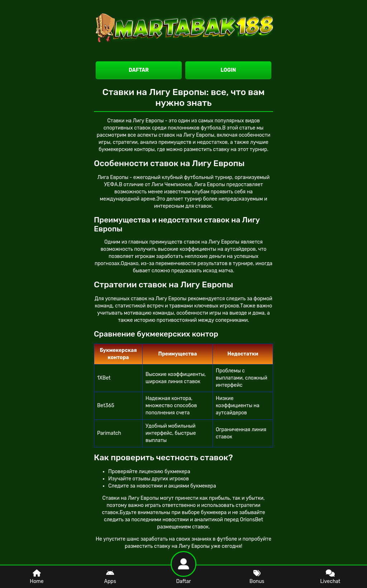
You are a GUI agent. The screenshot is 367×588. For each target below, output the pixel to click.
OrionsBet (252, 520)
